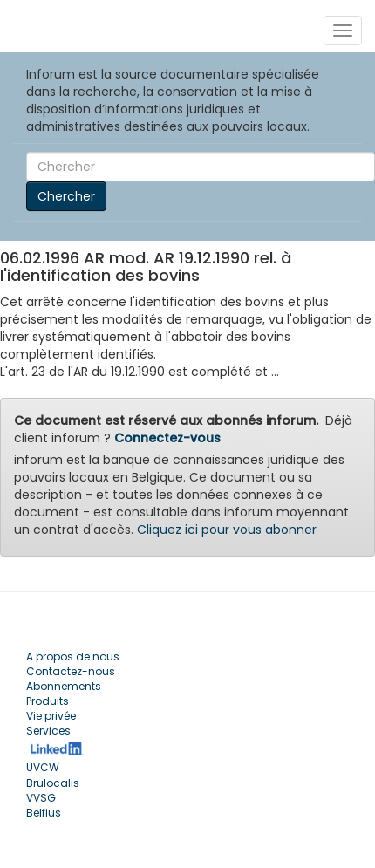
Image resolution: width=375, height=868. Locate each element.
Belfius (44, 813)
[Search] (201, 167)
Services (48, 731)
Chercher (66, 196)
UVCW (43, 767)
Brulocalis (53, 783)
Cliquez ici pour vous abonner (227, 530)
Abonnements (64, 686)
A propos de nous (73, 656)
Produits (48, 701)
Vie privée (51, 716)
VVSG (41, 798)
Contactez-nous (71, 671)
